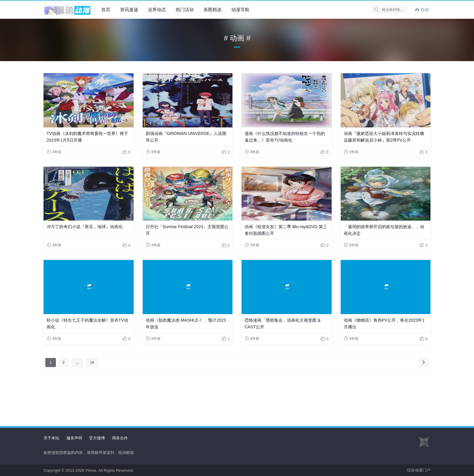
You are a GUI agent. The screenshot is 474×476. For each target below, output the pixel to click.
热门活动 (185, 10)
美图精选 (213, 10)
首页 (106, 10)
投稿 (422, 10)
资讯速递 (129, 10)
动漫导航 (240, 10)
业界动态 (157, 10)
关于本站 (51, 438)
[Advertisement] (237, 390)
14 (93, 362)
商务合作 (120, 438)
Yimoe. (91, 470)
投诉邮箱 (126, 453)
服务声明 (74, 438)
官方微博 (97, 438)
